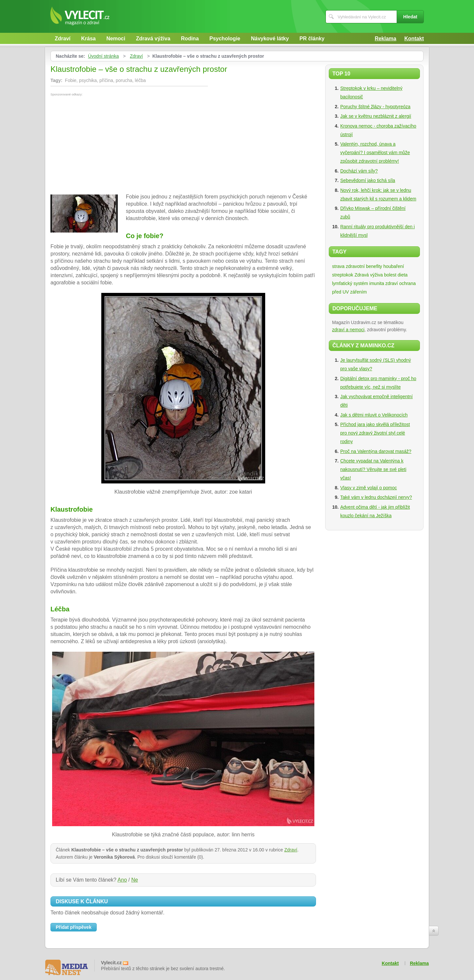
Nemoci (116, 39)
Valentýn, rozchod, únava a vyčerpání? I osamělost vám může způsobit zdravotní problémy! (375, 153)
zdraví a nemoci (348, 330)
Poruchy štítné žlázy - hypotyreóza (375, 107)
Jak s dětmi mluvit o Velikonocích (374, 415)
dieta (403, 275)
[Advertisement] (106, 145)
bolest (390, 275)
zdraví (392, 283)
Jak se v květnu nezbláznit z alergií (376, 116)
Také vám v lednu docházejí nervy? (376, 497)
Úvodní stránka (103, 56)
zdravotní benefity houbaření (375, 266)
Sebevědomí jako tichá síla (368, 180)
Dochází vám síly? (359, 171)
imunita (377, 283)
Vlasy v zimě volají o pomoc (369, 488)
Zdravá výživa (153, 39)
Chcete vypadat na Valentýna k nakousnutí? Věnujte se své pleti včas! (373, 469)
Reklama (385, 39)
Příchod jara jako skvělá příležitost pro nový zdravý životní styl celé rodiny (375, 433)
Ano (122, 880)
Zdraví (63, 39)
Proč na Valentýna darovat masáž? (376, 451)
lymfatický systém (350, 283)
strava (338, 266)
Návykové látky (270, 39)
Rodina (190, 39)
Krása (88, 39)
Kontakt (414, 39)
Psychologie (225, 39)
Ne (134, 880)
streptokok (343, 275)
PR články (312, 39)
